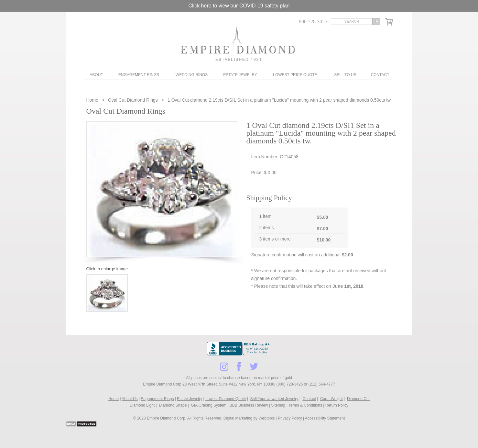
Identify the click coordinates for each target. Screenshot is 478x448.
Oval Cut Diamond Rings (133, 100)
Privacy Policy (290, 418)
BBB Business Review (249, 405)
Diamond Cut (358, 399)
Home (93, 100)
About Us (130, 399)
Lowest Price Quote (295, 75)
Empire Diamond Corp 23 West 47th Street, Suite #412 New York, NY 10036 (209, 384)
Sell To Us (345, 75)
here (206, 6)
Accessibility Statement (325, 418)
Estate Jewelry (240, 75)
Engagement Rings (139, 75)
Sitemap (278, 405)
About (96, 75)
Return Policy (337, 405)
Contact (380, 75)
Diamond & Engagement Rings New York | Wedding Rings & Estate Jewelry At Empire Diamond (238, 43)
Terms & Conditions (305, 405)
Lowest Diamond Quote (226, 399)
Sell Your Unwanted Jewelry (274, 399)
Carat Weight (331, 399)
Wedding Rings (192, 75)
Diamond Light (142, 405)
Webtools (266, 418)
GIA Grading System (209, 405)
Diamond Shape (173, 405)
